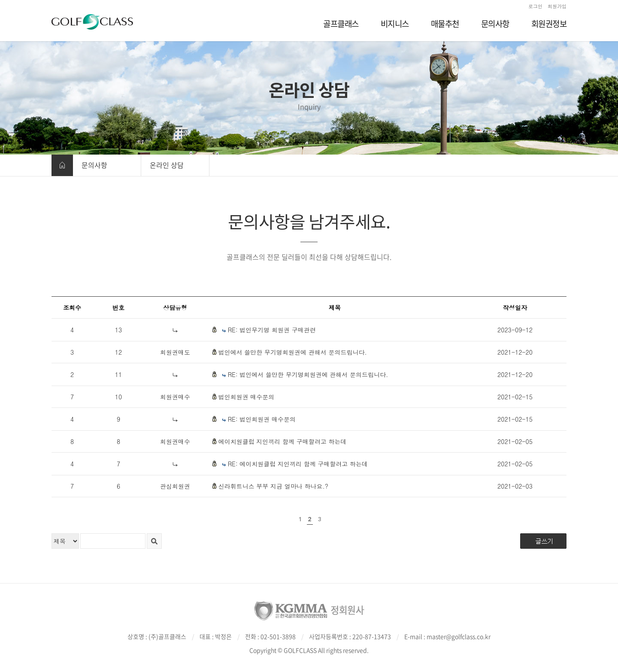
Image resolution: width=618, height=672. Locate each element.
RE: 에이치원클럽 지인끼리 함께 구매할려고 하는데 (298, 464)
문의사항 (94, 165)
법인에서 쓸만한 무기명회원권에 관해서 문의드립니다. (293, 352)
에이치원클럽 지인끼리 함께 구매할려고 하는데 (283, 441)
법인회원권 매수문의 (247, 397)
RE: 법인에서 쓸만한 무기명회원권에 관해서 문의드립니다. (308, 374)
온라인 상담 (167, 165)
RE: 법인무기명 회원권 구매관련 (272, 330)
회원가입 (557, 6)
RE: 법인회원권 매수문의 (262, 419)
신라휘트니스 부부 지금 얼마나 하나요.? (273, 486)
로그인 (535, 6)
